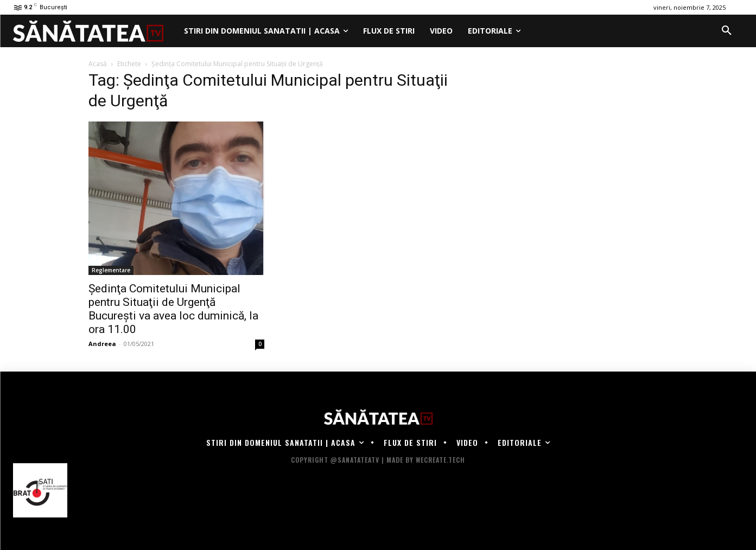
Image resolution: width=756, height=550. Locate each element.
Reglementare (111, 270)
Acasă (98, 64)
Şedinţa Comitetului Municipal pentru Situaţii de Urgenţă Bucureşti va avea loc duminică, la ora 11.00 (173, 309)
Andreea (102, 344)
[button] (727, 31)
